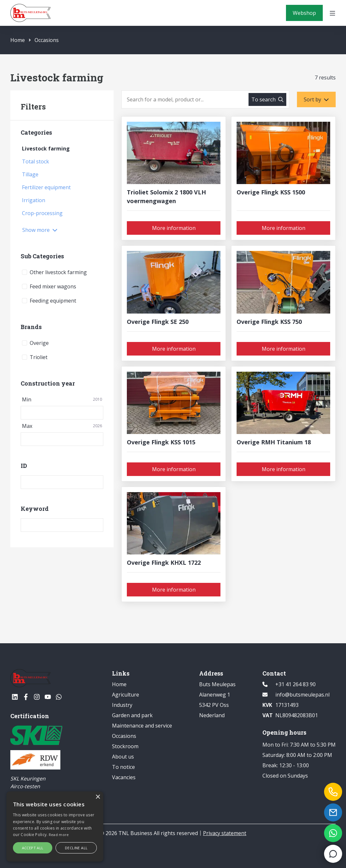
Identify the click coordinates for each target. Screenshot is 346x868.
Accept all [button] (33, 848)
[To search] (267, 99)
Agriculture (126, 695)
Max (62, 426)
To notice (123, 767)
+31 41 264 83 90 (295, 684)
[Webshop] (304, 13)
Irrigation (34, 200)
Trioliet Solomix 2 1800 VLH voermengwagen (166, 196)
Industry (122, 705)
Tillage (30, 174)
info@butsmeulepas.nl (302, 695)
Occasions (44, 40)
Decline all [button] (76, 848)
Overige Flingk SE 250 (158, 322)
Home (18, 40)
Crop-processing (42, 213)
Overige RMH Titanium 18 (274, 442)
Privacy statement (225, 833)
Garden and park (132, 715)
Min (62, 399)
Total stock (36, 161)
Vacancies (124, 777)
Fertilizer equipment (46, 187)
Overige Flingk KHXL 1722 (164, 563)
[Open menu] (332, 13)
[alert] (55, 827)
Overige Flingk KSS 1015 (161, 442)
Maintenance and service (142, 726)
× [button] (98, 797)
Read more (59, 835)
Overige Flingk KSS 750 (269, 322)
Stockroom (125, 746)
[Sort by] (316, 99)
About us (123, 757)
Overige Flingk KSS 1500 (271, 192)
